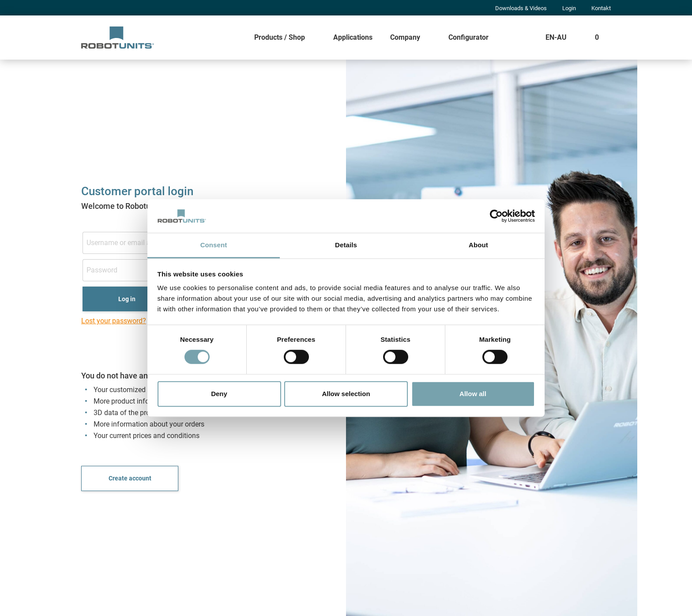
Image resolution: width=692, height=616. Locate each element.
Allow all (473, 394)
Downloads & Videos (521, 8)
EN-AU (556, 37)
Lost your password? (114, 321)
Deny (219, 394)
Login (569, 8)
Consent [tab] (214, 245)
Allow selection (346, 394)
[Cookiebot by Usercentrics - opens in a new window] (496, 216)
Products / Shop (280, 37)
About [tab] (478, 245)
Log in (127, 299)
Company (405, 37)
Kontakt (601, 8)
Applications (353, 37)
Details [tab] (346, 245)
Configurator (468, 37)
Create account (130, 478)
